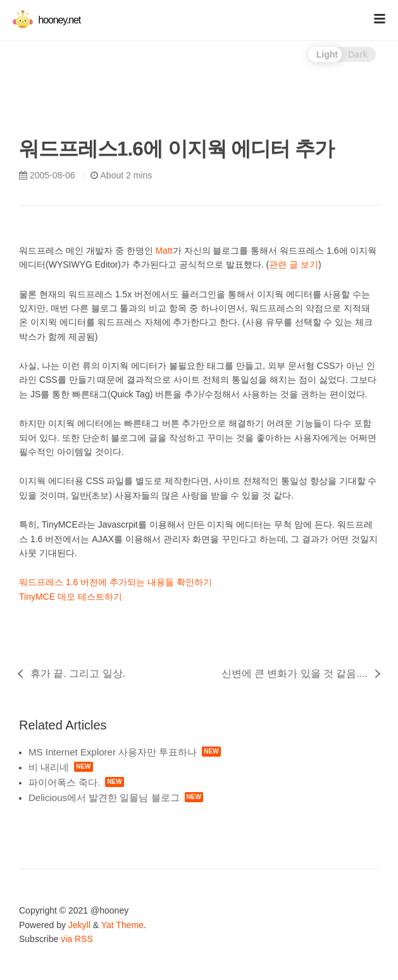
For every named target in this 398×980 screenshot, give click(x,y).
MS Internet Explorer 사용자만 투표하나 (113, 752)
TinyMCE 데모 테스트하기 (71, 597)
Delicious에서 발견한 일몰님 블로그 (104, 797)
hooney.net (47, 20)
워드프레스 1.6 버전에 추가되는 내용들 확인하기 (115, 582)
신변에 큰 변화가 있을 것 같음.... (295, 673)
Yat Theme (122, 925)
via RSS (77, 939)
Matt (164, 251)
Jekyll (79, 925)
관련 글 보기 (294, 264)
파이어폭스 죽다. (64, 782)
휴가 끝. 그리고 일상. (78, 673)
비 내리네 (49, 767)
